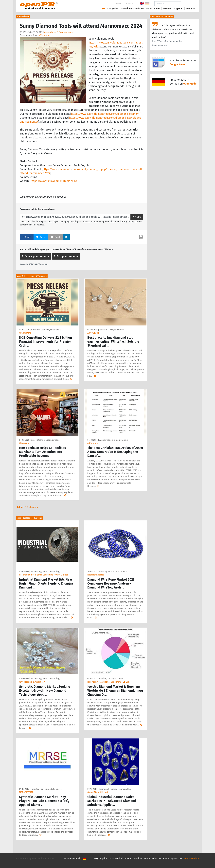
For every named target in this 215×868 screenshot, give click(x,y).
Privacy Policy (115, 859)
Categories (113, 9)
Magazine (178, 9)
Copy (137, 217)
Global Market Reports (98, 792)
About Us (191, 9)
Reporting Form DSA (173, 859)
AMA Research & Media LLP (32, 682)
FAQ (96, 859)
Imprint (130, 3)
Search (188, 4)
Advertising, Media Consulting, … (46, 572)
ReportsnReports (96, 575)
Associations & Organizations (58, 32)
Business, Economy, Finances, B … (47, 330)
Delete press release (36, 256)
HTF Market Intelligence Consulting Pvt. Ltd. (108, 682)
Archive (167, 9)
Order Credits (153, 9)
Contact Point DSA (153, 859)
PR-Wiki (120, 3)
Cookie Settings (192, 859)
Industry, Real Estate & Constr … (114, 572)
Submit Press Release (133, 9)
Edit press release (66, 256)
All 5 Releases (27, 507)
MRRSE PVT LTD (26, 792)
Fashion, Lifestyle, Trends (112, 330)
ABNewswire (44, 35)
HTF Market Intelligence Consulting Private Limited (44, 575)
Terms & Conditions (133, 859)
